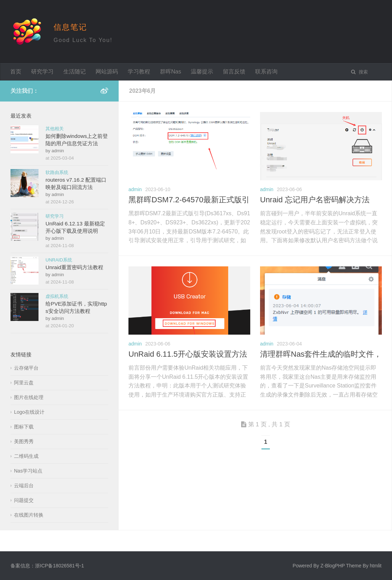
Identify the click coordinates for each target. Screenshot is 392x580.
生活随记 (75, 72)
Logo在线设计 (29, 412)
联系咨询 (266, 72)
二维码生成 (26, 456)
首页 (16, 72)
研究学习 (42, 72)
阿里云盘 (24, 383)
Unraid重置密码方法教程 (74, 267)
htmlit (376, 566)
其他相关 (55, 129)
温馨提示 (202, 72)
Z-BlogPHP (332, 566)
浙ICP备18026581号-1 (59, 566)
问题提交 (24, 500)
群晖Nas (170, 72)
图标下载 (24, 427)
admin (135, 189)
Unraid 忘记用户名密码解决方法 (315, 200)
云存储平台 (26, 368)
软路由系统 (57, 172)
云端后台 (24, 485)
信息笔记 (70, 27)
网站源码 (107, 72)
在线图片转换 (29, 515)
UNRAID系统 (59, 260)
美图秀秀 (24, 441)
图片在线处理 (29, 397)
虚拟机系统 (57, 296)
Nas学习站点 (28, 471)
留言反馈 (234, 72)
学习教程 (139, 72)
